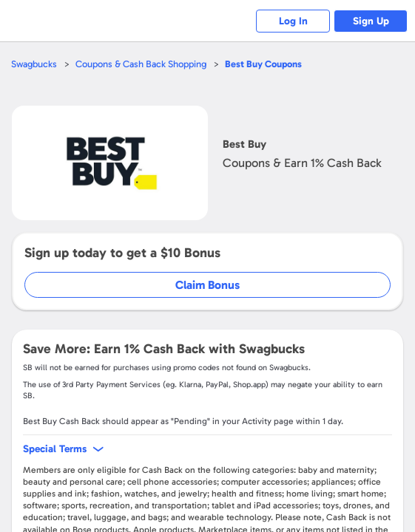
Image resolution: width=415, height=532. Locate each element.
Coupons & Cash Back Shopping (141, 64)
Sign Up (371, 21)
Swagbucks (34, 64)
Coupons (263, 64)
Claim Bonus (207, 285)
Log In (293, 21)
